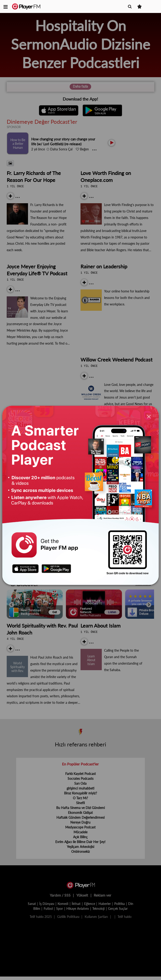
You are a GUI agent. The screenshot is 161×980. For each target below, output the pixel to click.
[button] (6, 6)
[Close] (149, 417)
